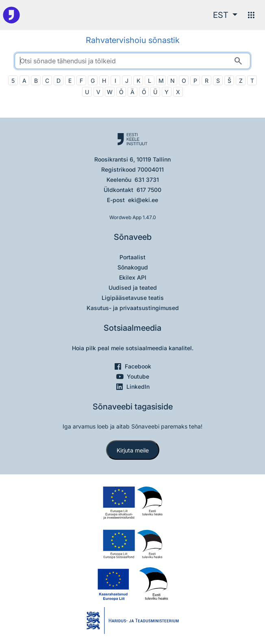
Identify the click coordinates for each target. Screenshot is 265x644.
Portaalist (132, 257)
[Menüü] (251, 15)
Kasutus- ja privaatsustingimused (133, 308)
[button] (225, 15)
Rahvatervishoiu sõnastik (133, 40)
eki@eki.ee (143, 200)
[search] (132, 61)
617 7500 (149, 190)
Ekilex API (133, 277)
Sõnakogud (133, 267)
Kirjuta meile (133, 450)
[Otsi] (238, 61)
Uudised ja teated (133, 288)
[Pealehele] (11, 15)
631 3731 (147, 180)
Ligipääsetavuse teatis (133, 298)
